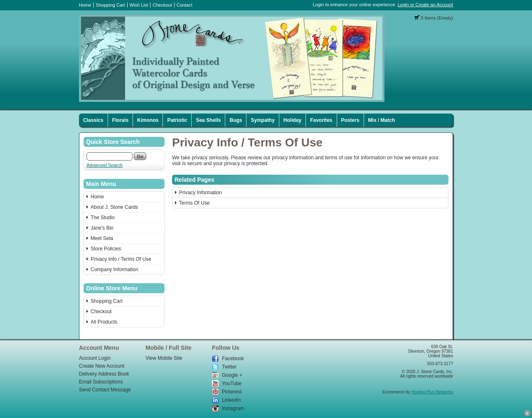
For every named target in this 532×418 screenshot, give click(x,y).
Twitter (229, 367)
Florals (120, 120)
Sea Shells (208, 120)
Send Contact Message (105, 390)
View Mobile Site (164, 358)
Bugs (236, 120)
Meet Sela (102, 238)
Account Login (95, 358)
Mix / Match (382, 120)
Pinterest (232, 392)
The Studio (103, 218)
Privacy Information (201, 193)
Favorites (321, 120)
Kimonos (148, 120)
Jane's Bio (102, 228)
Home (85, 5)
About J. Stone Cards (114, 207)
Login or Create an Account (425, 5)
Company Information (115, 270)
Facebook (233, 359)
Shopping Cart (110, 5)
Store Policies (106, 249)
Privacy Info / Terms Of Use (121, 259)
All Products (104, 322)
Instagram (233, 408)
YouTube (232, 383)
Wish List (139, 5)
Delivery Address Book (104, 374)
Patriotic (177, 120)
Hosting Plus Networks (432, 392)
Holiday (292, 120)
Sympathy (262, 120)
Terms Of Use (194, 203)
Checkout (162, 5)
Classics (93, 120)
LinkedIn (231, 400)
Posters (350, 120)
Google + (232, 375)
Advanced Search (105, 165)
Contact (185, 5)
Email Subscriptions (101, 382)
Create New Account (102, 366)
